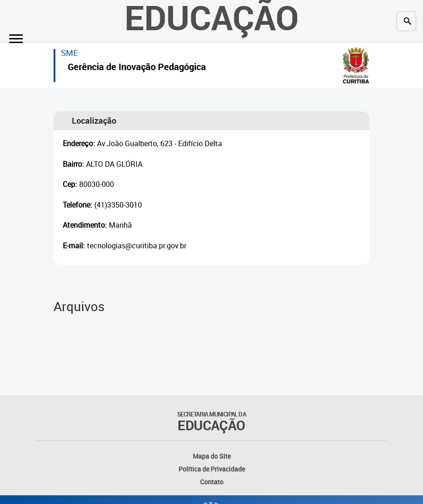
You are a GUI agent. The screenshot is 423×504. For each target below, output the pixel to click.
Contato (212, 482)
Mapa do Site (212, 456)
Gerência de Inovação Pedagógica (137, 68)
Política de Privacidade (212, 469)
